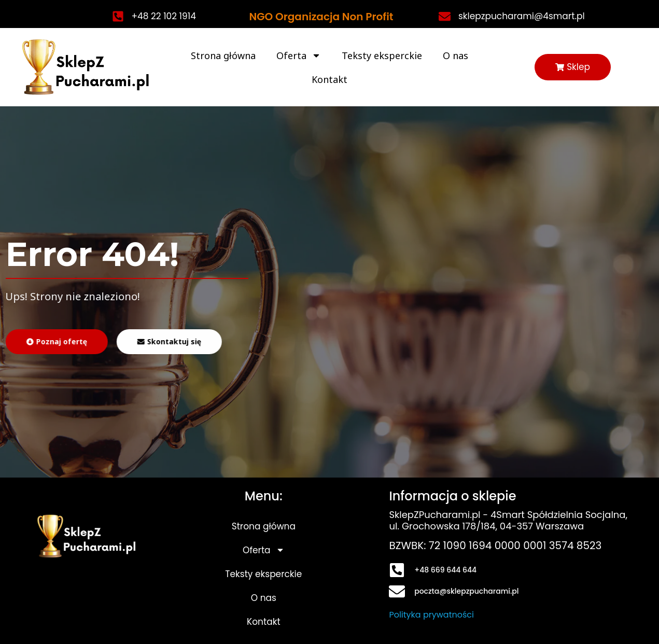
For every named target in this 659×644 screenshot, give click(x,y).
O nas (455, 55)
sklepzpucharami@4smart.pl (522, 16)
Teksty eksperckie (382, 55)
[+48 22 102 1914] (118, 16)
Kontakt (329, 79)
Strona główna (223, 55)
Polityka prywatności (431, 615)
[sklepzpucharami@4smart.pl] (445, 16)
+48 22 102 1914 (164, 16)
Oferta (299, 55)
